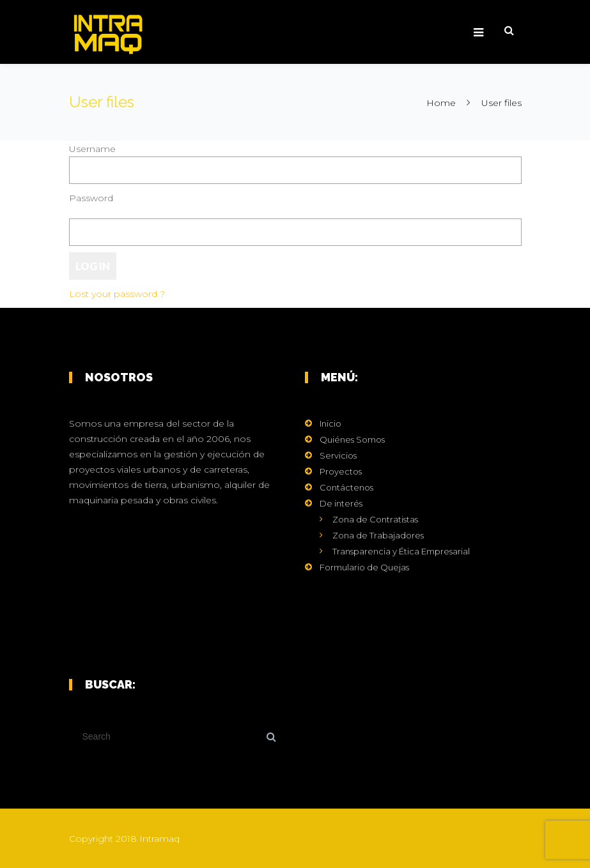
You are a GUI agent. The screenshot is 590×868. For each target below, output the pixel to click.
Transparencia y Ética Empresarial (401, 551)
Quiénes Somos (352, 439)
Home (441, 103)
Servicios (338, 455)
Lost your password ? (117, 294)
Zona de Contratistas (375, 519)
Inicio (330, 423)
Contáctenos (346, 487)
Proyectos (341, 471)
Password (91, 198)
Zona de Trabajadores (378, 535)
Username (92, 149)
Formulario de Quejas (364, 567)
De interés (341, 503)
